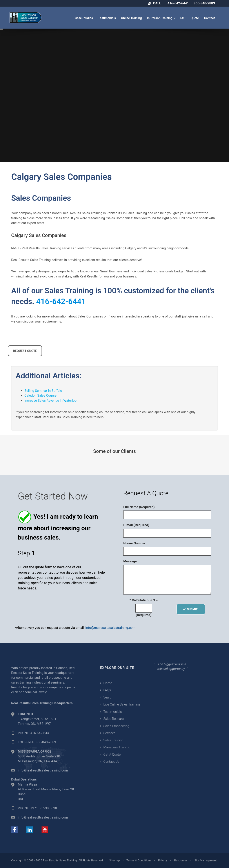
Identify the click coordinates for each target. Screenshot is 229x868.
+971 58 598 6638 (44, 808)
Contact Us (111, 762)
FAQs (107, 690)
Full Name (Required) (139, 507)
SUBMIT (191, 609)
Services (109, 733)
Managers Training (117, 747)
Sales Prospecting (116, 726)
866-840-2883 (204, 3)
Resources (181, 860)
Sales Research (114, 719)
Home (108, 683)
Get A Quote (112, 755)
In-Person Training (161, 18)
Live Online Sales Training (122, 704)
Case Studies (84, 18)
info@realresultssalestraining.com (111, 628)
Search (108, 697)
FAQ (183, 18)
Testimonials (107, 18)
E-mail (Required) (136, 525)
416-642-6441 (178, 3)
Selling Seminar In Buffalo (43, 391)
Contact (210, 18)
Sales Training (113, 740)
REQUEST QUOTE (25, 351)
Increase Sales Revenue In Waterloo (50, 401)
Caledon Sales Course (40, 396)
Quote (195, 18)
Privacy (163, 860)
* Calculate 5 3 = (144, 600)
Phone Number (134, 543)
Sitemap (114, 860)
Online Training (132, 18)
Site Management (205, 860)
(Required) (144, 615)
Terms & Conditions (139, 860)
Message (130, 561)
